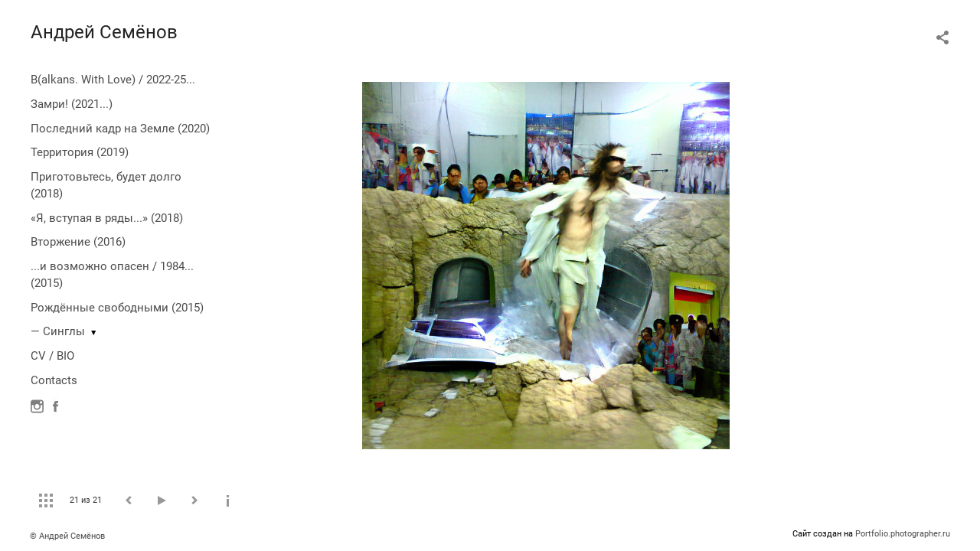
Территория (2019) (80, 152)
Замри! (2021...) (72, 104)
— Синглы (58, 331)
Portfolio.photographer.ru (903, 534)
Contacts (54, 380)
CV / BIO (52, 356)
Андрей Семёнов (104, 32)
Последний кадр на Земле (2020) (120, 129)
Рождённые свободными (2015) (117, 308)
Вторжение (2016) (78, 242)
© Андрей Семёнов (67, 536)
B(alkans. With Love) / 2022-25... (113, 80)
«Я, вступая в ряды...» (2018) (107, 218)
